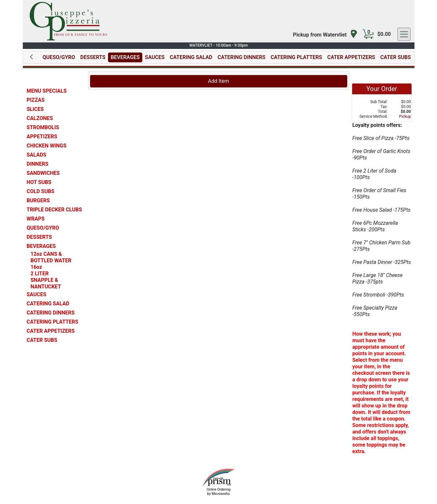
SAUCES (155, 57)
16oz (36, 267)
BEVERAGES (125, 57)
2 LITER (40, 274)
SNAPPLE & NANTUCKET (46, 283)
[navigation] (326, 34)
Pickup (405, 116)
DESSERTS (93, 57)
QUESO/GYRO (59, 57)
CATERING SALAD (191, 57)
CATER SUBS (395, 57)
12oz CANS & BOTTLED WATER (51, 257)
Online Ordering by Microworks (218, 492)
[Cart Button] (368, 34)
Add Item (218, 81)
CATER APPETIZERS (351, 57)
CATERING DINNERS (242, 57)
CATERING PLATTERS (296, 57)
